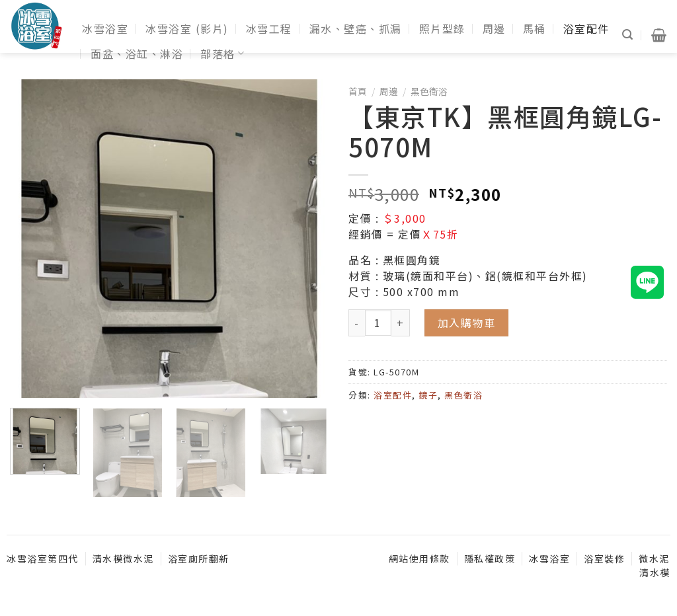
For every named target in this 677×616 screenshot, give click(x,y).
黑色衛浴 (429, 91)
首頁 (358, 91)
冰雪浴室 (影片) (187, 28)
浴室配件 (586, 28)
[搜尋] (628, 35)
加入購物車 (467, 323)
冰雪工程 (269, 28)
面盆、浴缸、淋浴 (137, 54)
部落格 (222, 54)
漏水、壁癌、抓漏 (356, 28)
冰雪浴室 (105, 28)
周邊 (494, 28)
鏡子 (428, 395)
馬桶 (535, 28)
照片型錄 (442, 28)
